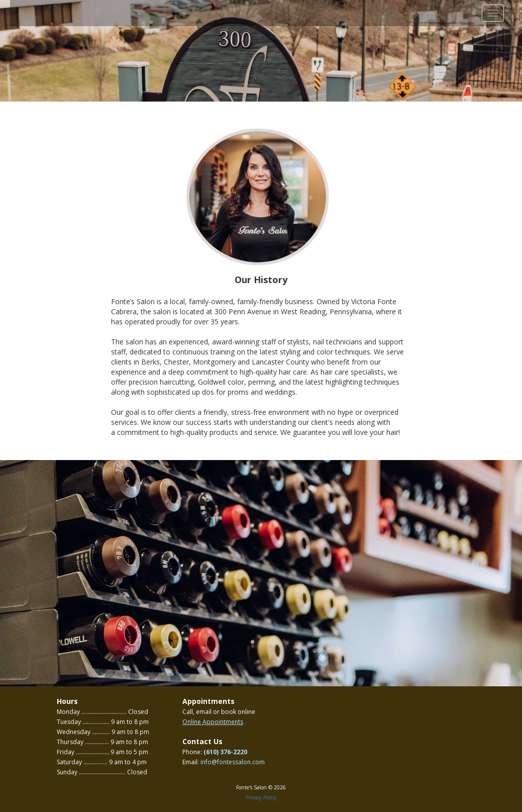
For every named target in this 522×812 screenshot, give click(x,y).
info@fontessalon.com (233, 762)
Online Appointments (213, 722)
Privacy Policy (261, 797)
